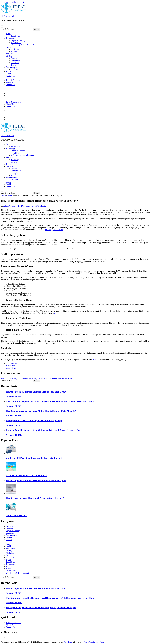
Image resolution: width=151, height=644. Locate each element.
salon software (12, 368)
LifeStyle (10, 56)
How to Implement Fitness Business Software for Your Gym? (36, 392)
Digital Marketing (18, 40)
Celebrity (15, 69)
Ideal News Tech (8, 16)
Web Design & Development (22, 45)
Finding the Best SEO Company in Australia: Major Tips (34, 421)
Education (15, 63)
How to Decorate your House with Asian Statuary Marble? (35, 498)
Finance (14, 51)
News (8, 34)
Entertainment (12, 67)
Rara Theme (68, 642)
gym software (11, 364)
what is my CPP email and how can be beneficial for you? (34, 458)
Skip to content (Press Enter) (12, 2)
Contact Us (10, 76)
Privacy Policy (99, 642)
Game (8, 544)
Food (8, 542)
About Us (10, 82)
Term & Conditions (14, 80)
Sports (8, 72)
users (56, 313)
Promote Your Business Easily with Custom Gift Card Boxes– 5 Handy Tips (43, 430)
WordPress (88, 642)
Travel (13, 65)
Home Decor (16, 60)
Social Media (16, 43)
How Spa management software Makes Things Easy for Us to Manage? (41, 411)
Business (9, 47)
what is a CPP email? (16, 515)
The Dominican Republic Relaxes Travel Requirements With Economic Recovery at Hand (37, 378)
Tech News (15, 36)
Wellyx (96, 359)
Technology (11, 38)
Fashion (14, 58)
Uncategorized (12, 571)
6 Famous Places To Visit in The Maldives (26, 476)
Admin (6, 206)
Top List (9, 54)
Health (9, 74)
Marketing (15, 49)
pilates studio (11, 366)
